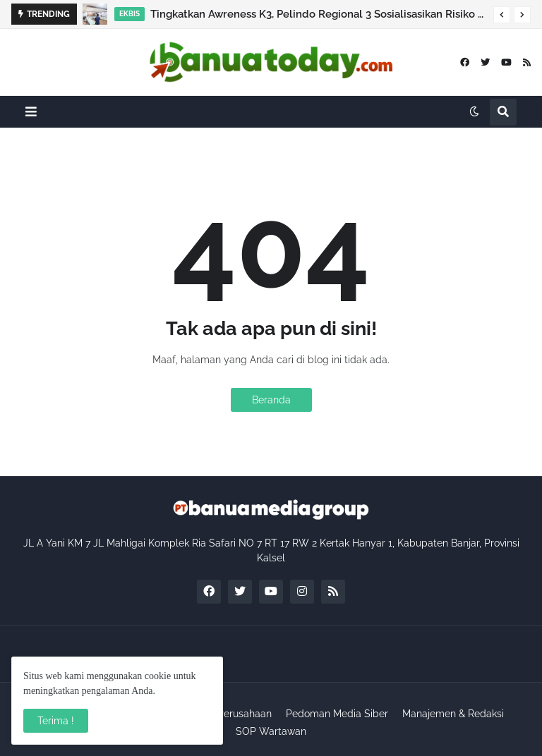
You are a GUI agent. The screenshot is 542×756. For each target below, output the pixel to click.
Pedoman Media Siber (337, 714)
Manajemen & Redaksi (453, 714)
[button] (502, 15)
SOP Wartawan (271, 731)
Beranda (271, 400)
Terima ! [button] (56, 721)
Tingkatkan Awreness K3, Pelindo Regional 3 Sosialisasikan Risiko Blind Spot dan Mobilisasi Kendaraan (318, 14)
